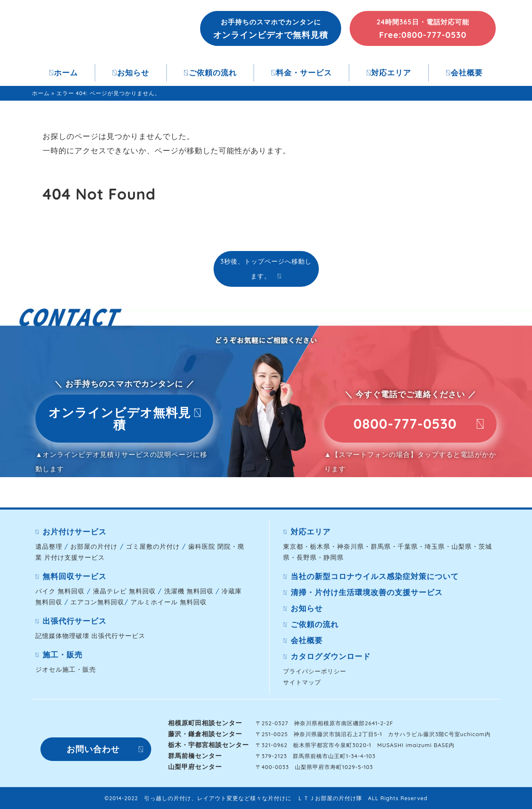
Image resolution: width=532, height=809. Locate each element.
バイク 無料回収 (60, 591)
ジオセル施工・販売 (66, 669)
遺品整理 (49, 546)
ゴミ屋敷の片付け (153, 546)
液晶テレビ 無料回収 (124, 591)
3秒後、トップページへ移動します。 (266, 268)
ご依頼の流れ (210, 73)
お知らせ (131, 73)
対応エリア (389, 73)
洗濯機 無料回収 (189, 591)
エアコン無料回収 (97, 602)
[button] (271, 28)
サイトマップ (302, 682)
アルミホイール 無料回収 (169, 602)
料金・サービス (301, 73)
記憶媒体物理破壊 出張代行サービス (90, 636)
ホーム (63, 73)
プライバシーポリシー (315, 671)
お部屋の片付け (94, 546)
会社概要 (464, 73)
